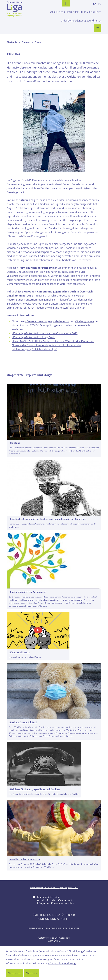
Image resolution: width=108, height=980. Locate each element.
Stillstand (15, 443)
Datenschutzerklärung (63, 963)
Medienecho (62, 321)
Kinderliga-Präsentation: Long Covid (34, 337)
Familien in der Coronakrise (25, 859)
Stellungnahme (85, 321)
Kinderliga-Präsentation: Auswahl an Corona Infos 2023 (45, 333)
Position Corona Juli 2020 (24, 722)
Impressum (37, 887)
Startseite (12, 42)
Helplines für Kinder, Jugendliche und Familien (35, 789)
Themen (26, 42)
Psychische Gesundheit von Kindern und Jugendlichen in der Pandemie (48, 519)
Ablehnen (31, 973)
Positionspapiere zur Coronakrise (28, 592)
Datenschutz (51, 887)
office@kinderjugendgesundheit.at (81, 21)
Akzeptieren (14, 973)
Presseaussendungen (39, 321)
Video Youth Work (20, 652)
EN (100, 4)
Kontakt (73, 887)
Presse (63, 887)
